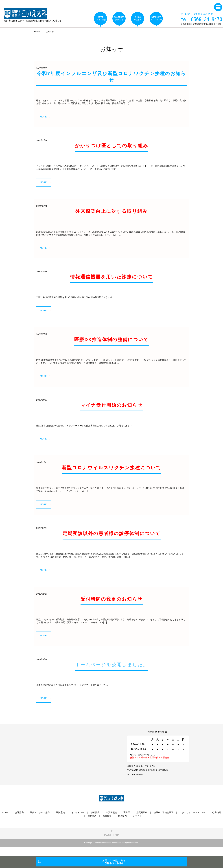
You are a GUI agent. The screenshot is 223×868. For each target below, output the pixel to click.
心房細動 (217, 821)
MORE (44, 117)
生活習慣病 (111, 821)
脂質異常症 (142, 821)
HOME (37, 32)
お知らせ (138, 825)
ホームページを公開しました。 (112, 673)
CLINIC (138, 18)
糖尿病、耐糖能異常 (164, 821)
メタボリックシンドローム (193, 821)
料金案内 (122, 825)
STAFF (100, 18)
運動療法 (92, 825)
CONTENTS (119, 18)
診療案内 (95, 821)
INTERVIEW (156, 18)
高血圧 (127, 821)
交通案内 (19, 821)
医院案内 (61, 821)
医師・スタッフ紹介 (40, 821)
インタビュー (78, 821)
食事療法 (107, 825)
